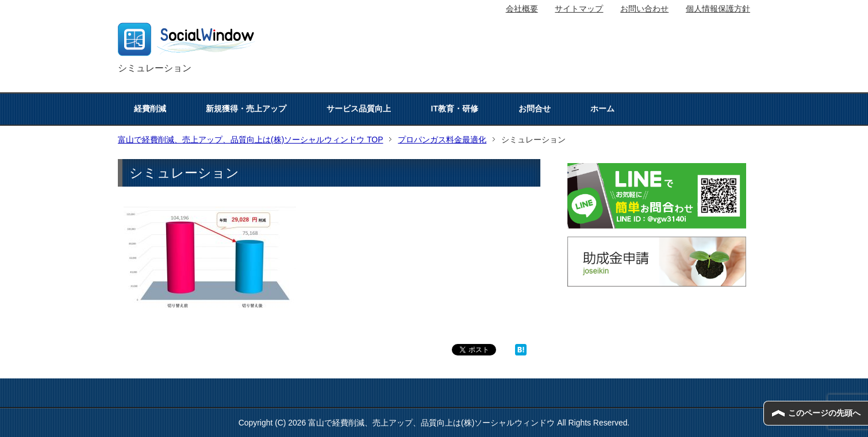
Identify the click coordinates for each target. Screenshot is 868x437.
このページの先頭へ (824, 413)
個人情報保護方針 (718, 9)
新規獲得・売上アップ (246, 109)
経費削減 (150, 109)
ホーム (602, 109)
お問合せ (535, 109)
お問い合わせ (644, 9)
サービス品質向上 (359, 109)
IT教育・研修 (455, 109)
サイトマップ (579, 9)
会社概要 (522, 9)
